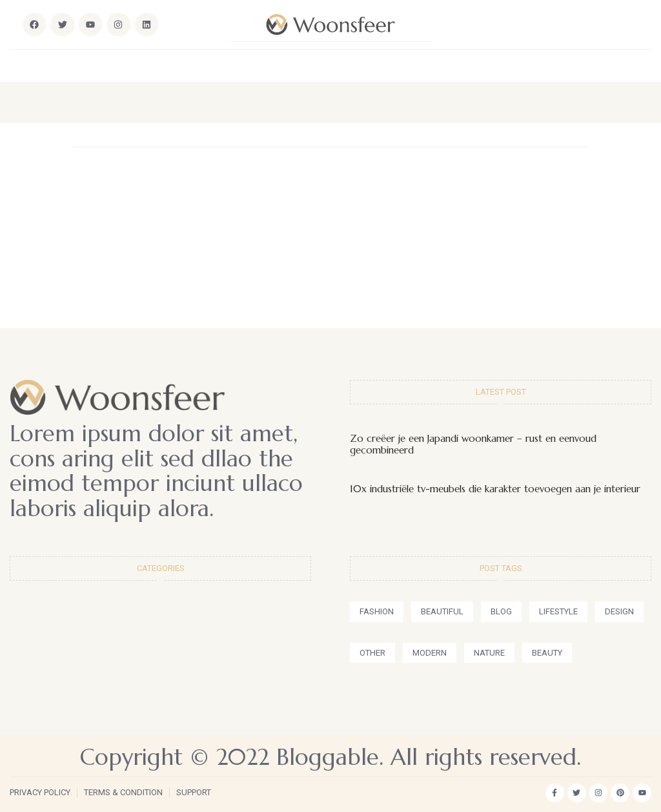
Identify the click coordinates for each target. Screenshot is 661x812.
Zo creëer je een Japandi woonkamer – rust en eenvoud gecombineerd (473, 444)
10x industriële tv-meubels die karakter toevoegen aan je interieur (495, 489)
